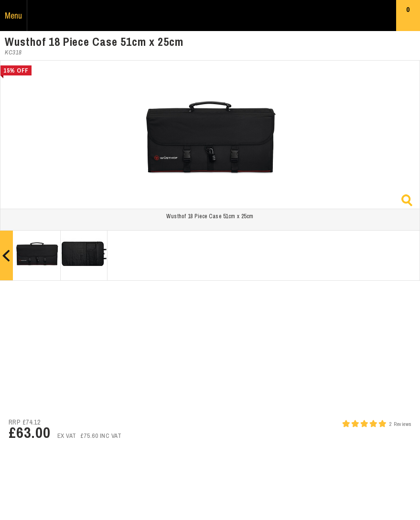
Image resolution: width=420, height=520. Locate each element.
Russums (210, 16)
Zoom (407, 200)
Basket (408, 18)
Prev (6, 255)
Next (414, 255)
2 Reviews (400, 424)
